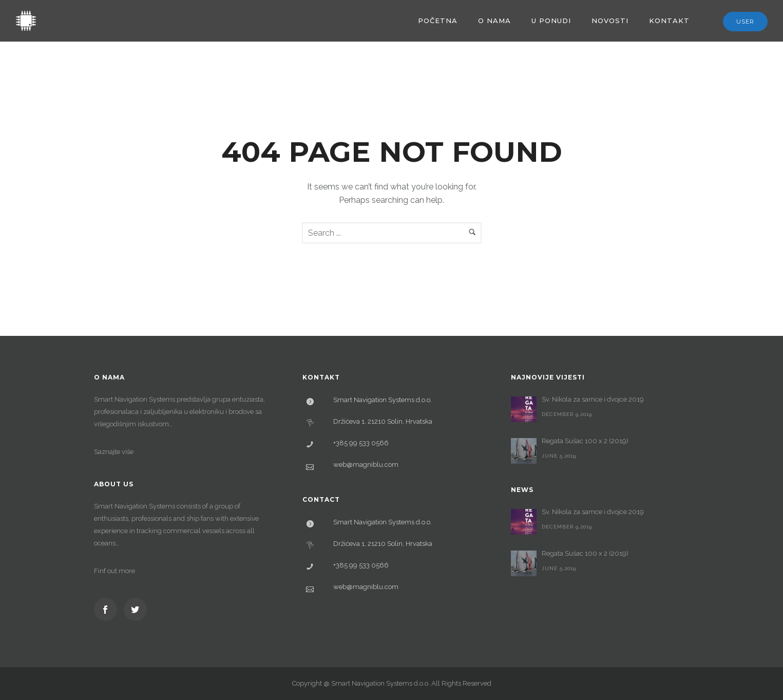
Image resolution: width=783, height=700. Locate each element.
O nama (494, 21)
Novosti (610, 21)
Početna (438, 21)
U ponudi (551, 21)
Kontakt (669, 21)
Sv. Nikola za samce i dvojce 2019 (593, 399)
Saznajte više (114, 452)
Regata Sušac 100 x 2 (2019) (585, 441)
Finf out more (114, 571)
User (745, 22)
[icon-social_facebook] (108, 609)
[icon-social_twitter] (135, 609)
